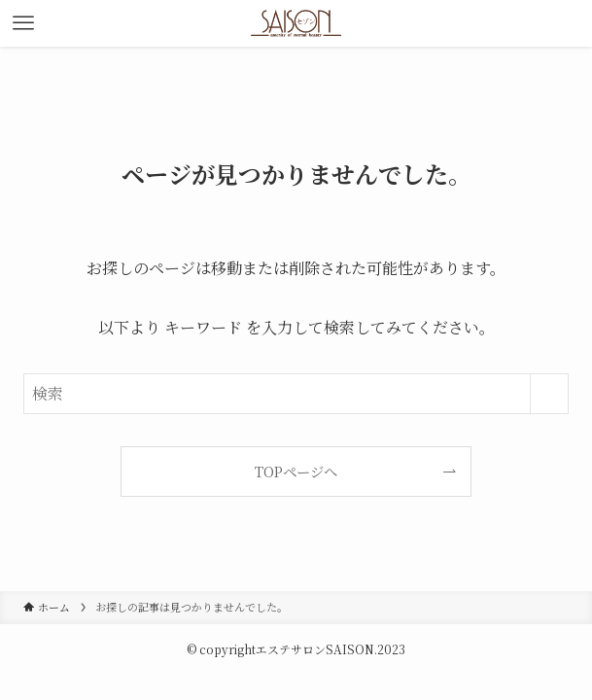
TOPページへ (296, 471)
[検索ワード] (296, 394)
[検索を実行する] (549, 394)
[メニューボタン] (23, 23)
